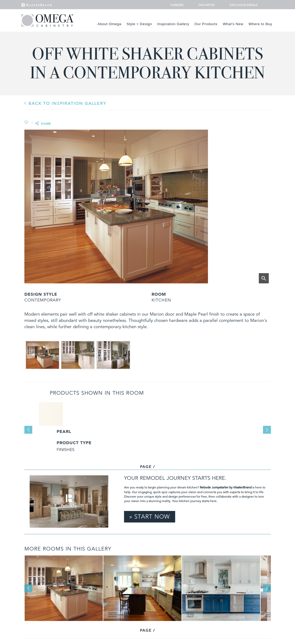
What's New (233, 24)
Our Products (206, 24)
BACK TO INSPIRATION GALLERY (68, 103)
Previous (28, 430)
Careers (177, 5)
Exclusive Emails (241, 5)
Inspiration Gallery (173, 24)
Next (267, 430)
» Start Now (150, 517)
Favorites (205, 5)
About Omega (109, 24)
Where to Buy (260, 24)
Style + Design (139, 24)
